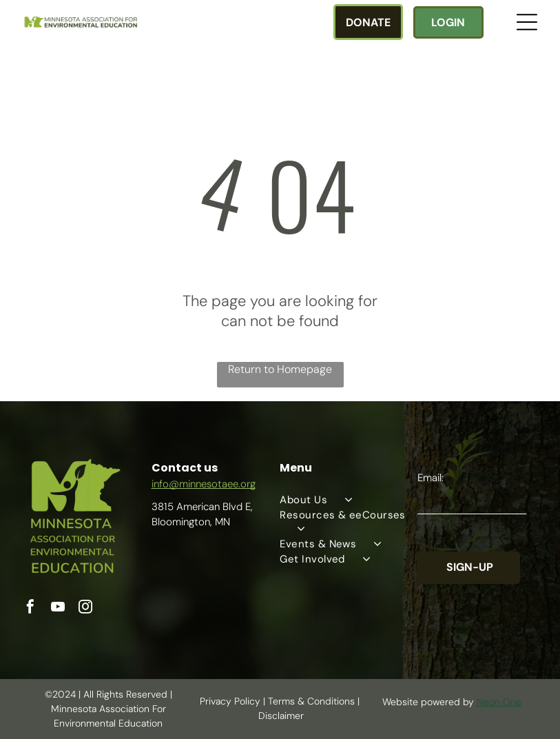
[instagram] (85, 608)
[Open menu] (527, 22)
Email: (431, 478)
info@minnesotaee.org (204, 484)
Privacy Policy (230, 701)
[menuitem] (348, 500)
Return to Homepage (280, 369)
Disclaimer (281, 716)
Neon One (499, 702)
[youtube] (58, 608)
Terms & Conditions (311, 701)
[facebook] (30, 608)
